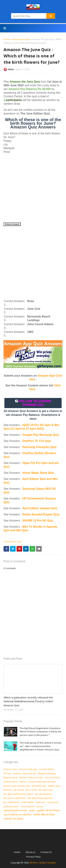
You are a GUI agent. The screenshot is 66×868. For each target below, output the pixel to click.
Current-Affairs (47, 769)
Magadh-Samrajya (47, 773)
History (17, 773)
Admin (11, 69)
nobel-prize (53, 802)
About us (30, 852)
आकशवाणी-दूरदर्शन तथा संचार (15, 811)
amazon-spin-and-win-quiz (17, 786)
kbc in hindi (31, 790)
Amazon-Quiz (10, 769)
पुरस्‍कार (32, 811)
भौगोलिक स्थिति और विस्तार (44, 815)
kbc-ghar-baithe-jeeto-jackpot (18, 794)
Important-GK (29, 773)
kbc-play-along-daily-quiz (40, 798)
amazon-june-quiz (21, 39)
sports (40, 806)
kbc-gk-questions (44, 794)
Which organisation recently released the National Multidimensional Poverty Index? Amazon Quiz (29, 701)
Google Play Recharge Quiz (41, 435)
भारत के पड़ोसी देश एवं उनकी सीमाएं (18, 815)
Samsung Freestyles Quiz (40, 447)
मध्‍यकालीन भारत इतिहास (13, 819)
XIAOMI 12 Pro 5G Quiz (38, 521)
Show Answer (12, 224)
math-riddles (28, 802)
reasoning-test (27, 806)
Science (23, 782)
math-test (40, 802)
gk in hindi (19, 790)
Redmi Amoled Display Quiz (41, 514)
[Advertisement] (33, 189)
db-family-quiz (39, 786)
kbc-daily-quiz (46, 790)
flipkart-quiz (54, 786)
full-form (8, 790)
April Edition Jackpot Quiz (40, 508)
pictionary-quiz (11, 806)
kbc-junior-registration (15, 798)
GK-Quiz (8, 773)
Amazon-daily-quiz (28, 769)
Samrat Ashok (10, 782)
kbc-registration (11, 802)
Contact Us (46, 852)
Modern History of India (31, 777)
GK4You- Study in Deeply (42, 863)
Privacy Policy (33, 857)
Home (7, 39)
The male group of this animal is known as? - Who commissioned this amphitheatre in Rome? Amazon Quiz (41, 746)
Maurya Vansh (10, 777)
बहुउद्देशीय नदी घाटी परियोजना (48, 811)
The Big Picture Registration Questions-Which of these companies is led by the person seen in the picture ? (41, 732)
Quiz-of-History (52, 777)
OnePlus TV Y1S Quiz (37, 441)
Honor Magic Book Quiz (38, 473)
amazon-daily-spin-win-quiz (42, 782)
